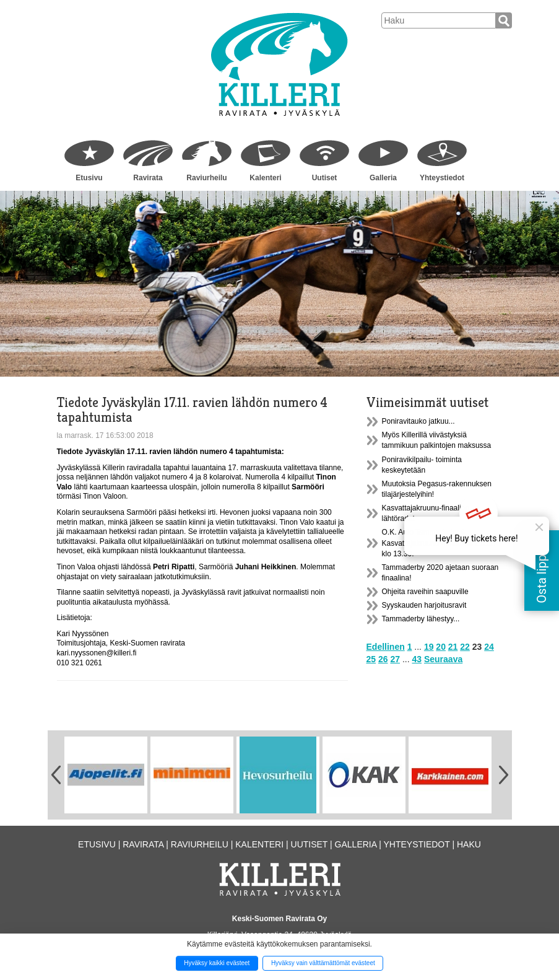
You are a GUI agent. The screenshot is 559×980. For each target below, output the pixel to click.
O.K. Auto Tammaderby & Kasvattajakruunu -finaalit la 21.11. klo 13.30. (439, 543)
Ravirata (148, 178)
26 (383, 659)
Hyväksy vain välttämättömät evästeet (323, 963)
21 (453, 647)
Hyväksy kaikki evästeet (217, 963)
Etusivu (89, 178)
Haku (469, 844)
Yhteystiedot (442, 178)
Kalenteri (265, 178)
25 (371, 659)
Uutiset (325, 178)
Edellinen (386, 647)
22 (465, 647)
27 (395, 659)
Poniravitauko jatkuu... (418, 421)
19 (429, 647)
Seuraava (443, 659)
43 (417, 659)
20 (441, 647)
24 (489, 647)
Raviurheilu (206, 178)
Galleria (383, 178)
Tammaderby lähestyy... (421, 619)
